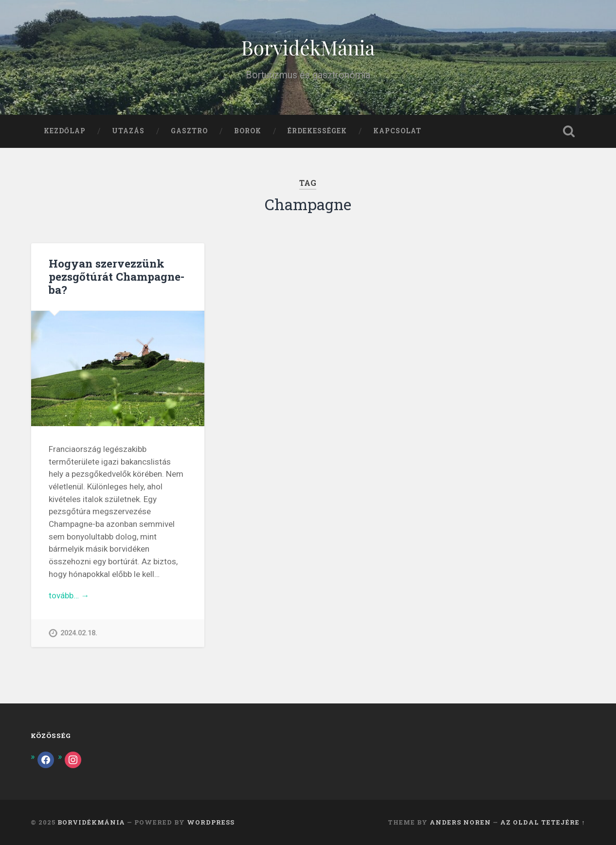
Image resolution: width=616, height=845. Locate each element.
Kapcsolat (397, 131)
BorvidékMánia (308, 47)
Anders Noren (460, 822)
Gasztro (189, 131)
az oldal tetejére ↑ (543, 822)
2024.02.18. (79, 633)
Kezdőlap (65, 131)
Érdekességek (317, 131)
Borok (248, 131)
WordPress (211, 822)
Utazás (128, 131)
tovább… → (69, 595)
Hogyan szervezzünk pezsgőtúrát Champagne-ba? (117, 276)
